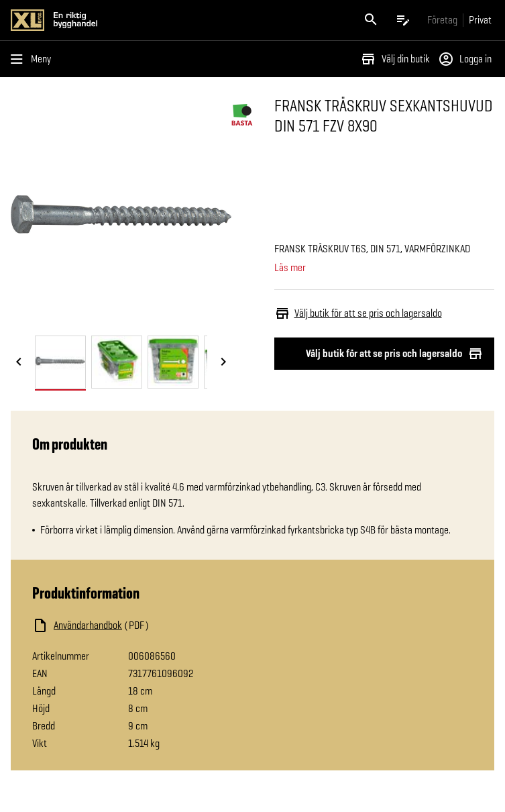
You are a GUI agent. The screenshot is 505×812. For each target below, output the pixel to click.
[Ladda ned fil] (166, 625)
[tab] (60, 362)
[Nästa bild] (223, 363)
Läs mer (290, 268)
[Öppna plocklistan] (403, 20)
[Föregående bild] (19, 363)
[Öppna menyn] (34, 59)
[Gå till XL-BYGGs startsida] (129, 20)
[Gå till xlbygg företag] (442, 20)
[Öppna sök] (371, 20)
